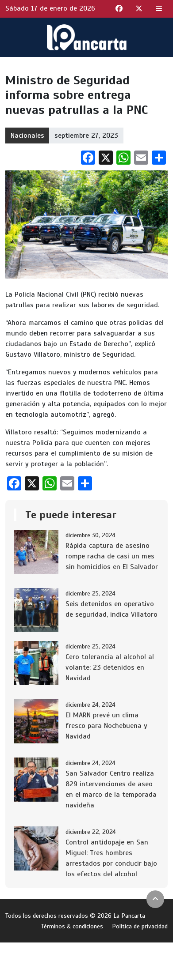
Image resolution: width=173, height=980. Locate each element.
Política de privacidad (140, 926)
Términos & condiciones (72, 926)
